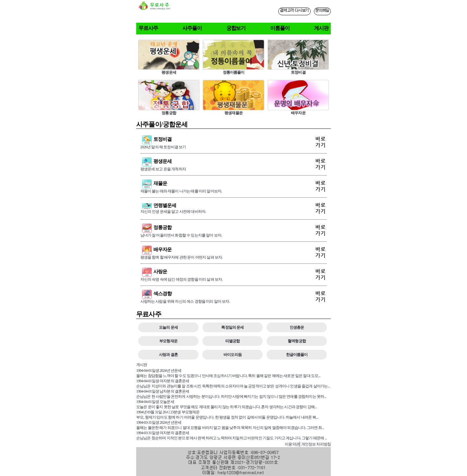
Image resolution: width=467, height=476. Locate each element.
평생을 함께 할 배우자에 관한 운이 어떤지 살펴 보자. (234, 253)
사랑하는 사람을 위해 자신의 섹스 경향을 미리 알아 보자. (234, 297)
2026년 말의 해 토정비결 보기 (234, 142)
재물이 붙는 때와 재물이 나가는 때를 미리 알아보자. (234, 186)
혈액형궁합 (297, 341)
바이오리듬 (233, 355)
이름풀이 (280, 28)
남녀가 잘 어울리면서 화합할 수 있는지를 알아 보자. (234, 231)
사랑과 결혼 (168, 355)
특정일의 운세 (232, 327)
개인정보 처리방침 (316, 444)
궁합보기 (236, 28)
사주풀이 (192, 28)
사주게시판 (271, 444)
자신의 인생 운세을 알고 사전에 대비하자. (234, 208)
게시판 (321, 28)
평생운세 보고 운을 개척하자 (234, 164)
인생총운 (297, 327)
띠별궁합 (233, 341)
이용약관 (292, 444)
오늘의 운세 (168, 327)
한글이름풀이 (297, 355)
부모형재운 (168, 341)
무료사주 (148, 28)
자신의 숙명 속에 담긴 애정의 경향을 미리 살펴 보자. (234, 275)
